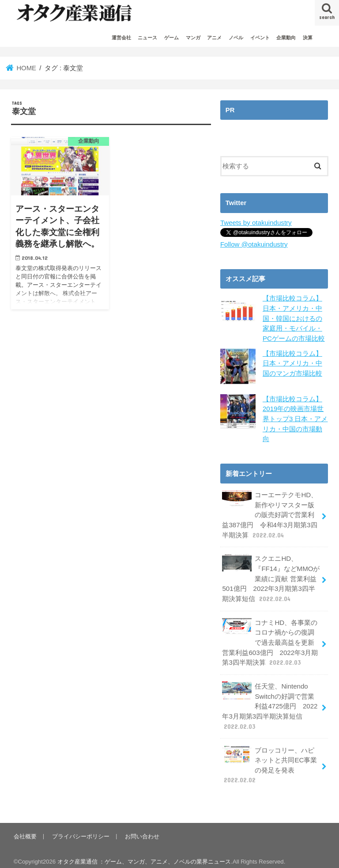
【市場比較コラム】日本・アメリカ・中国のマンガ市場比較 (292, 362)
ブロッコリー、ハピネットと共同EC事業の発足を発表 (269, 758)
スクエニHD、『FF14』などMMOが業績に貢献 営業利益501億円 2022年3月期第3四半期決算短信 (271, 575)
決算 (308, 38)
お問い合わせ (141, 828)
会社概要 (25, 828)
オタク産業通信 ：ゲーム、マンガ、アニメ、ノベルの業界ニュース (144, 854)
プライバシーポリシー (80, 828)
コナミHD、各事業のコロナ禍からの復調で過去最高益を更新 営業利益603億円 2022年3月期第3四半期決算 (270, 638)
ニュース (147, 38)
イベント (260, 38)
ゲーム (171, 38)
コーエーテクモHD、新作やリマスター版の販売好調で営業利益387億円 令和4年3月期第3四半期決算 (269, 512)
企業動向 (286, 38)
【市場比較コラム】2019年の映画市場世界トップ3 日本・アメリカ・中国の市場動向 (295, 417)
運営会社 (121, 38)
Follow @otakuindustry (253, 244)
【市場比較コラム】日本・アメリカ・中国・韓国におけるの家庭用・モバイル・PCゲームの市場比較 (294, 318)
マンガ (193, 38)
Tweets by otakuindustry (255, 223)
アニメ (214, 38)
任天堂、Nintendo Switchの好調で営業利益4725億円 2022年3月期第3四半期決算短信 (269, 700)
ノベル (236, 38)
